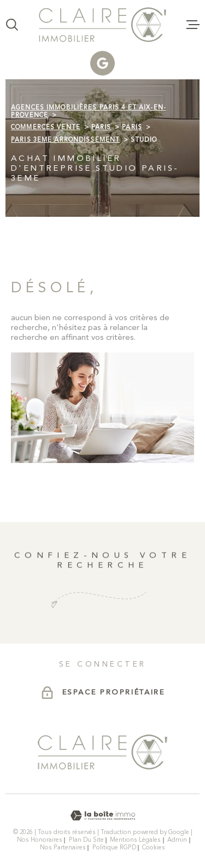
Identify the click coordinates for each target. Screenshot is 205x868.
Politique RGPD (114, 848)
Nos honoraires (40, 840)
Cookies (154, 848)
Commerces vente (46, 128)
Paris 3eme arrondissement (65, 140)
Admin (177, 840)
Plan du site (86, 840)
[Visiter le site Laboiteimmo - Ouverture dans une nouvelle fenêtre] (102, 816)
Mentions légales (135, 840)
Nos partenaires (63, 848)
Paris (101, 128)
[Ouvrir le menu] (193, 25)
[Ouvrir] (12, 25)
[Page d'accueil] (102, 25)
